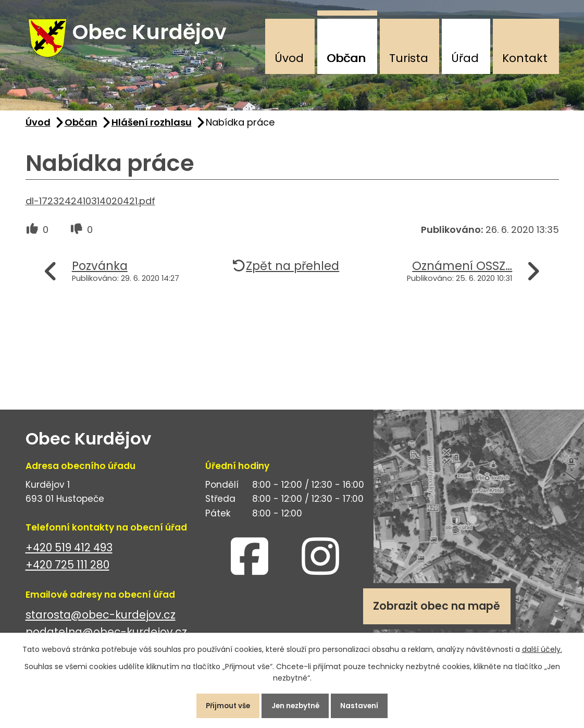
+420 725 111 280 (67, 571)
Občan (346, 58)
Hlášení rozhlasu (152, 128)
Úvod (289, 58)
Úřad (465, 58)
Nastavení (368, 704)
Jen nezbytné (296, 704)
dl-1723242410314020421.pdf (90, 207)
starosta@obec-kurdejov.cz (101, 621)
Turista (409, 58)
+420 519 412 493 (69, 554)
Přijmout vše (221, 704)
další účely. (542, 646)
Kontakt (525, 58)
